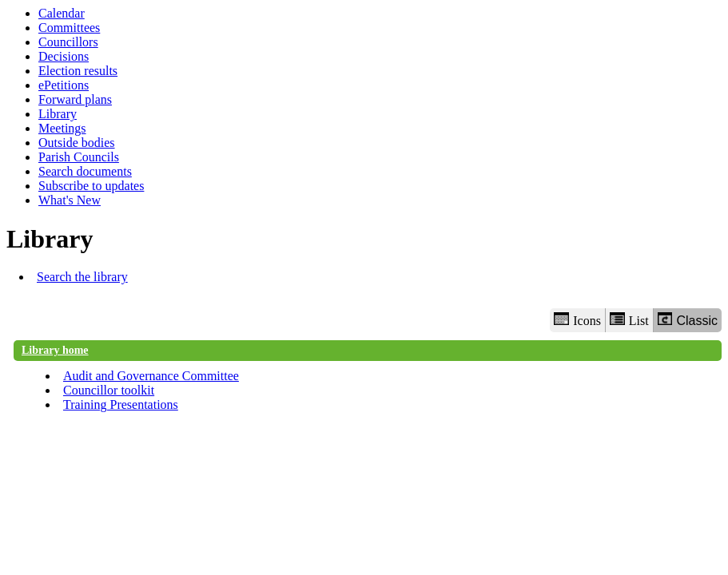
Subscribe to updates (91, 186)
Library (58, 114)
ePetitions (64, 85)
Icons (577, 320)
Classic (688, 320)
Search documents (85, 171)
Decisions (64, 56)
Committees (69, 28)
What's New (70, 200)
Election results (78, 71)
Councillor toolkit (109, 390)
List (629, 320)
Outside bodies (77, 143)
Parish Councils (79, 157)
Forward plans (75, 99)
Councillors (68, 42)
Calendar (62, 13)
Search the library (82, 277)
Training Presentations (121, 404)
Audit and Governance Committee (151, 376)
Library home (55, 350)
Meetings (62, 128)
